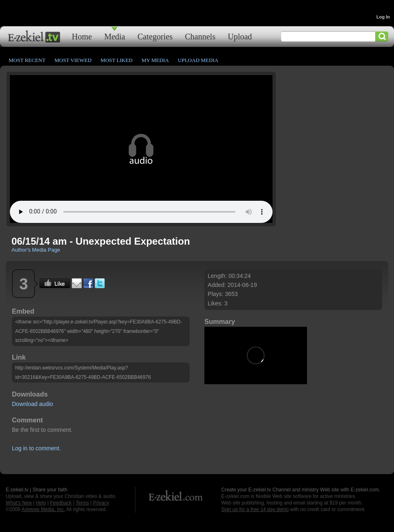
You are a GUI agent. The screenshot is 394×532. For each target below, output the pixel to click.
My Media (155, 60)
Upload (240, 36)
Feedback (61, 503)
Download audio (32, 404)
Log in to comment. (36, 448)
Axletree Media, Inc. (43, 509)
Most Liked (117, 60)
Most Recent (27, 60)
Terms (82, 503)
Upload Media (198, 60)
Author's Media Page (36, 250)
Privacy (101, 503)
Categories (155, 36)
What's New (19, 503)
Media (115, 36)
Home (82, 36)
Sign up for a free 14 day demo (255, 509)
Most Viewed (73, 60)
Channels (200, 36)
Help (41, 503)
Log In (383, 17)
